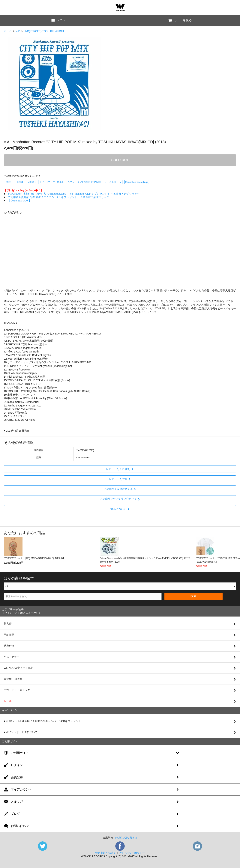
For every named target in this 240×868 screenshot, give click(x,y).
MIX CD (31, 182)
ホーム (8, 31)
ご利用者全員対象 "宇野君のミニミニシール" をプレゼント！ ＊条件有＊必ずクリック (58, 197)
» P (18, 31)
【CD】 (9, 182)
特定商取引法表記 (106, 853)
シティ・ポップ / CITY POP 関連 (84, 182)
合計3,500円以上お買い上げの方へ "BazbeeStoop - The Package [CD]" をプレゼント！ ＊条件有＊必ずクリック (74, 194)
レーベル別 (110, 182)
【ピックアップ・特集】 (52, 182)
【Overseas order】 (19, 201)
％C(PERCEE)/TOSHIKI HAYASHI (44, 31)
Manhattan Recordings (137, 182)
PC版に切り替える (126, 838)
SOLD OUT (120, 160)
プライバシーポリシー (132, 853)
